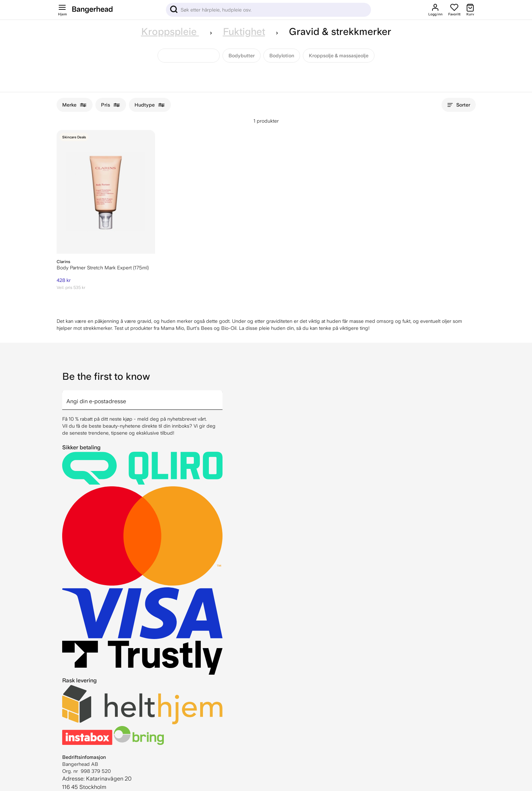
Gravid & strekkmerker (189, 56)
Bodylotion (282, 56)
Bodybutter (242, 56)
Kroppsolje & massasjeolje (339, 56)
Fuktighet (244, 32)
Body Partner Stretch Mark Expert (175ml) (103, 268)
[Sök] (268, 10)
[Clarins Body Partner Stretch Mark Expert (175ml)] (106, 192)
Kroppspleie (170, 32)
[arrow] (220, 396)
